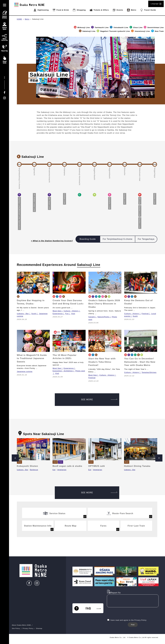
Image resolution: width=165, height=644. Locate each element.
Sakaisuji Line (38, 19)
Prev (15, 458)
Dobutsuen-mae (140, 174)
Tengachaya (155, 173)
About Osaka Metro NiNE (21, 625)
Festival (145, 314)
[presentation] (126, 613)
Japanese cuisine (25, 371)
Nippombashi (110, 173)
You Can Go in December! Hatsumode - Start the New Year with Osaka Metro (140, 362)
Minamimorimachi (49, 175)
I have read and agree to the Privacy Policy (128, 620)
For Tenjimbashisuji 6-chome (118, 239)
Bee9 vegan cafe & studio (67, 466)
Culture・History (71, 311)
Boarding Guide (88, 239)
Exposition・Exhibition (63, 371)
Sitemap (39, 628)
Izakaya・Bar (23, 314)
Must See (57, 311)
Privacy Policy (28, 628)
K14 (91, 462)
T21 (61, 462)
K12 (20, 462)
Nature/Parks (103, 317)
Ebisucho (125, 171)
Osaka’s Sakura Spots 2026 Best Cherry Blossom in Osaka (104, 304)
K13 (55, 462)
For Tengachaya (146, 239)
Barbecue (34, 470)
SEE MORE (99, 400)
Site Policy (16, 628)
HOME (19, 19)
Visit (73, 314)
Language (156, 4)
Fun (67, 314)
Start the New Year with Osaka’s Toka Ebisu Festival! (102, 362)
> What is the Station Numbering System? (52, 241)
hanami (92, 317)
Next (159, 458)
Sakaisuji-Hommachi (80, 176)
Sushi (34, 314)
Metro (27, 19)
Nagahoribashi (95, 174)
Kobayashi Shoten (27, 466)
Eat (54, 470)
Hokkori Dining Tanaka (137, 466)
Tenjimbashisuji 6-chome (19, 178)
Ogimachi (34, 171)
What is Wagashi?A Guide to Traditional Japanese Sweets (32, 358)
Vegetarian (62, 470)
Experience (58, 314)
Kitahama (65, 171)
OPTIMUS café (97, 466)
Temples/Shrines (149, 372)
